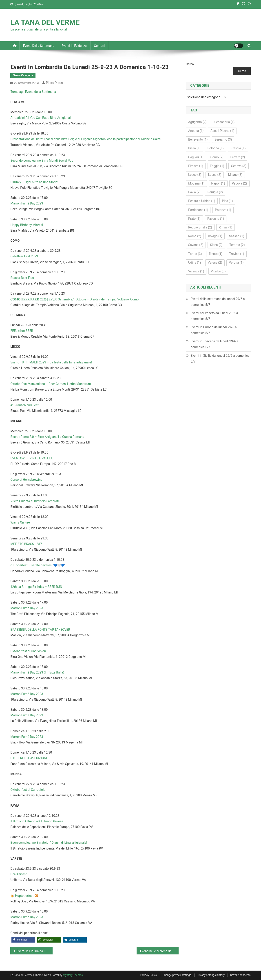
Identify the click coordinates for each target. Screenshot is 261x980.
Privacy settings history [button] (211, 975)
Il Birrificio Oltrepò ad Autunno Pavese (37, 821)
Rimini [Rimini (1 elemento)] (226, 227)
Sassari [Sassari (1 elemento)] (237, 236)
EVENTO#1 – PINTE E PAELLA (31, 458)
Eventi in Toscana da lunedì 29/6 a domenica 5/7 (215, 344)
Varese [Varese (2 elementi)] (215, 263)
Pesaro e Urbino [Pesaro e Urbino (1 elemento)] (202, 201)
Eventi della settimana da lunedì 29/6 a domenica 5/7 (218, 302)
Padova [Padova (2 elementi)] (239, 183)
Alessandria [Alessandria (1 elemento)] (224, 122)
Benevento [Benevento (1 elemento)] (198, 139)
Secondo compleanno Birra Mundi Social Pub (42, 161)
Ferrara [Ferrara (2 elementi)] (238, 157)
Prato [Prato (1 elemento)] (194, 219)
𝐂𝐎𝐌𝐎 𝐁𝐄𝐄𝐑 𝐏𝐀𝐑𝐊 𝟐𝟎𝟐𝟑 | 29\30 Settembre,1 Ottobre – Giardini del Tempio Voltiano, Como (74, 299)
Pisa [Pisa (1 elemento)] (227, 201)
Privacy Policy (149, 975)
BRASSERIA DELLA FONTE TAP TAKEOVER (40, 630)
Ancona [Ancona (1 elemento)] (196, 131)
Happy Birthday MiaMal (27, 225)
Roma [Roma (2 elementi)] (195, 236)
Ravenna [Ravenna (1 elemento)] (216, 219)
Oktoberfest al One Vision (28, 651)
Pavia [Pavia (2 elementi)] (194, 192)
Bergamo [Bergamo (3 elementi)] (223, 139)
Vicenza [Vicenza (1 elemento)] (196, 271)
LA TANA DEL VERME (45, 22)
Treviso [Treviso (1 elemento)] (237, 254)
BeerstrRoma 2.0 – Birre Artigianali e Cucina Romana (47, 437)
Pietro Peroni (55, 83)
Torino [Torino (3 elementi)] (195, 254)
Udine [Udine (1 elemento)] (195, 263)
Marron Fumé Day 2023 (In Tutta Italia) (37, 672)
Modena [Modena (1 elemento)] (196, 183)
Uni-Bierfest (18, 874)
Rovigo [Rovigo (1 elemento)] (215, 236)
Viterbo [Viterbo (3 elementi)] (218, 271)
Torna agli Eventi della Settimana (33, 92)
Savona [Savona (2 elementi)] (196, 245)
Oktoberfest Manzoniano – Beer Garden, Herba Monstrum (51, 384)
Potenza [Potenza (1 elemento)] (223, 210)
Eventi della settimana (39, 46)
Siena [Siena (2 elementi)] (216, 245)
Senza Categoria (23, 75)
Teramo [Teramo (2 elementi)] (237, 245)
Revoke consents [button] (240, 975)
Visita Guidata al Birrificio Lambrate (35, 501)
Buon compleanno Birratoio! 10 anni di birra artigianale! (49, 843)
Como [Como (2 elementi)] (217, 157)
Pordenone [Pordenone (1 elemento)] (198, 210)
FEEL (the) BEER (22, 331)
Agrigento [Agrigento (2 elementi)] (197, 122)
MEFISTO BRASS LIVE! (26, 544)
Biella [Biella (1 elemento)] (194, 148)
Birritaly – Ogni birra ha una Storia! (34, 182)
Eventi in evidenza (74, 46)
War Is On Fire (20, 522)
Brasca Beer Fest (22, 278)
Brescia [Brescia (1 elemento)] (238, 148)
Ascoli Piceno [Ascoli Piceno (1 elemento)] (222, 131)
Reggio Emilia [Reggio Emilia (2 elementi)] (200, 227)
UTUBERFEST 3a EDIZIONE (29, 758)
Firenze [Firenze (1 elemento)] (196, 166)
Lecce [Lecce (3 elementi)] (195, 175)
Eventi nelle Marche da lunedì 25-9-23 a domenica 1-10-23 (159, 951)
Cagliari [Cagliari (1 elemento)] (196, 157)
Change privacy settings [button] (177, 975)
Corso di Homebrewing (26, 480)
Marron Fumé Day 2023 (27, 203)
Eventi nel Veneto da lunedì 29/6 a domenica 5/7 (214, 316)
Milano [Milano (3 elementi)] (235, 175)
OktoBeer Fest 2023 (24, 256)
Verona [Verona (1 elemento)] (236, 263)
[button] (23, 940)
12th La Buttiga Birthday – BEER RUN (36, 587)
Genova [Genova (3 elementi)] (239, 166)
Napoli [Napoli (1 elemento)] (218, 183)
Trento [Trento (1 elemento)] (216, 254)
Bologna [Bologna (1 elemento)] (215, 148)
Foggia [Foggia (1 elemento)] (217, 166)
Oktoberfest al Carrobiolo (28, 790)
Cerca (190, 64)
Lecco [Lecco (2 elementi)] (215, 175)
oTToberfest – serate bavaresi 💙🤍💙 (37, 565)
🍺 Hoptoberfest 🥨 (24, 896)
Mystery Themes (73, 975)
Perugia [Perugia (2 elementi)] (215, 192)
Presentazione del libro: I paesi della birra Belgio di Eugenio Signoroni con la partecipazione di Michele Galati (86, 139)
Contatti (100, 46)
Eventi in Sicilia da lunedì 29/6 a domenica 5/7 (220, 359)
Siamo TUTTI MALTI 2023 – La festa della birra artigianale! (51, 362)
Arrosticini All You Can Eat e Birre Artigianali (41, 118)
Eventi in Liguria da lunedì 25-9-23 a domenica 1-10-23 (34, 951)
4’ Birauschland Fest (24, 405)
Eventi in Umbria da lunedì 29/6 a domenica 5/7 (214, 330)
